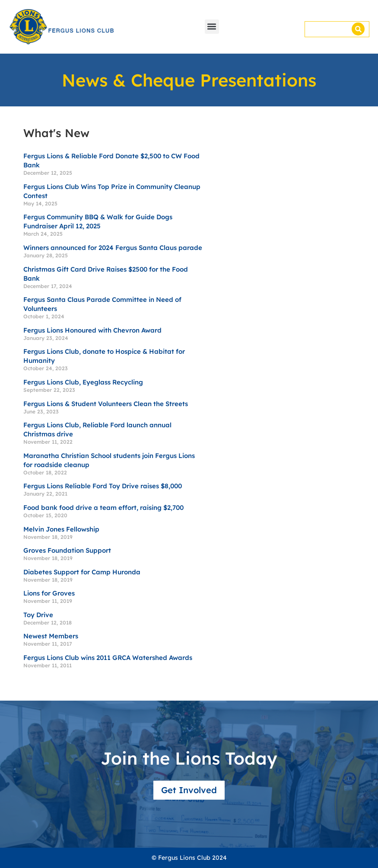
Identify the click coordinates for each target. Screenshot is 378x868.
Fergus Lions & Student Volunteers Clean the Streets (106, 404)
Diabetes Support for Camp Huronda (82, 572)
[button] (212, 27)
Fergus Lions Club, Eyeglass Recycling (83, 382)
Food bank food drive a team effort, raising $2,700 (103, 508)
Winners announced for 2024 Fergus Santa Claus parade (113, 248)
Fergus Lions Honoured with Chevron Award (92, 330)
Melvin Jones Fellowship (61, 529)
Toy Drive (38, 615)
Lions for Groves (49, 593)
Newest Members (51, 636)
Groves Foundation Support (67, 550)
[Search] (358, 29)
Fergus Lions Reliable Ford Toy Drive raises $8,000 (103, 486)
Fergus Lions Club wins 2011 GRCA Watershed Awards (108, 658)
